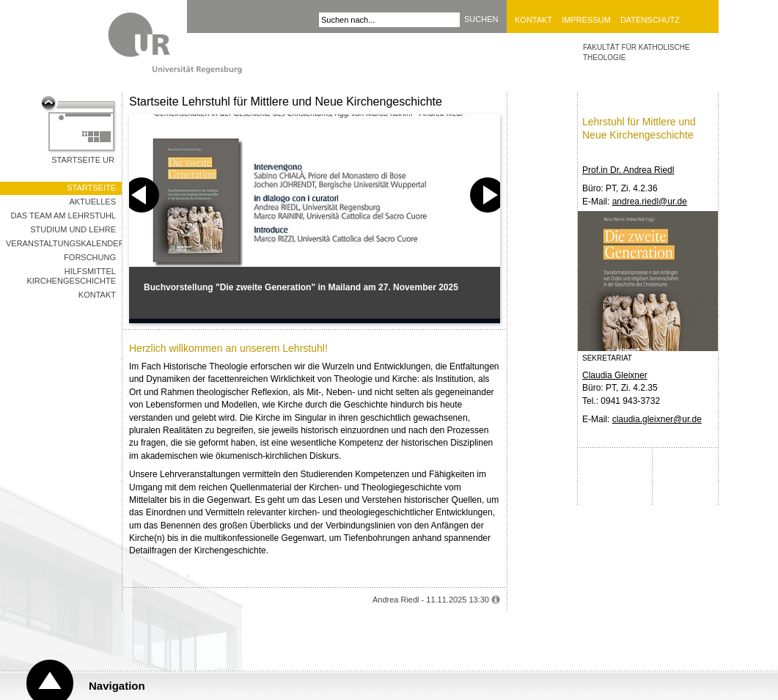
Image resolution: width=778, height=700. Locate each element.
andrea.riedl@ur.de (650, 202)
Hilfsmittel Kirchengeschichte (71, 276)
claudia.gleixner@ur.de (657, 419)
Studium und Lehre (73, 229)
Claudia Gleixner (615, 375)
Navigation (117, 686)
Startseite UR (83, 160)
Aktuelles (92, 202)
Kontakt (533, 20)
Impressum (586, 20)
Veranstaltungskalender (64, 243)
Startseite (91, 188)
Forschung (90, 257)
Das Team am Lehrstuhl (63, 215)
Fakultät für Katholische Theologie (636, 52)
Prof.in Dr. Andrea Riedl (628, 170)
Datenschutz (650, 20)
